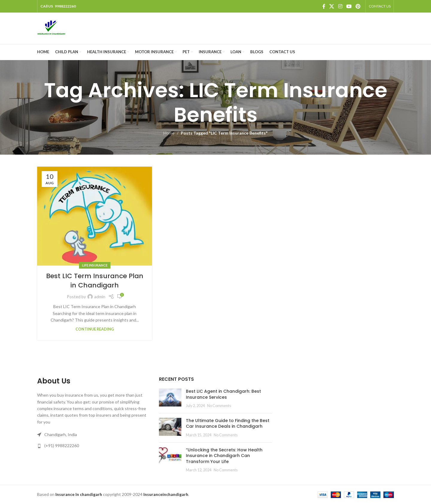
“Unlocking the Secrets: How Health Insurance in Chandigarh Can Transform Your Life (224, 456)
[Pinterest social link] (358, 6)
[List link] (94, 446)
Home (169, 133)
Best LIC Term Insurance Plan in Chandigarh (95, 281)
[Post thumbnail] (170, 399)
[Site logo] (51, 28)
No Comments (219, 406)
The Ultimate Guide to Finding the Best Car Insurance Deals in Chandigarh (228, 424)
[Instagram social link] (340, 6)
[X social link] (332, 6)
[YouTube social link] (349, 6)
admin (100, 297)
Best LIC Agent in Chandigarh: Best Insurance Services (223, 394)
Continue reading (95, 329)
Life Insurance (95, 265)
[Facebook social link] (324, 6)
